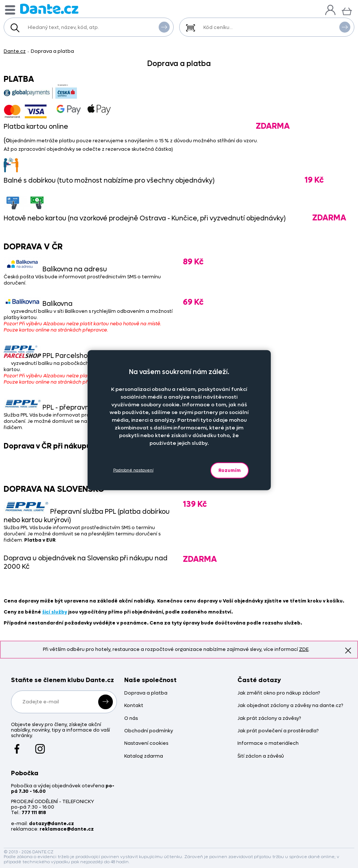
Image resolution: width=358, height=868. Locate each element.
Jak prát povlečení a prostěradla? (278, 731)
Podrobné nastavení (133, 470)
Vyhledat (164, 27)
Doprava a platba (146, 693)
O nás (131, 719)
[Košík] (347, 10)
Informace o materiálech (268, 744)
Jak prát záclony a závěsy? (269, 719)
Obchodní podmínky (149, 731)
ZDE (304, 649)
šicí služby (55, 612)
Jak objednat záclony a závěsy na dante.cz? (290, 706)
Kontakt (134, 706)
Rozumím (230, 470)
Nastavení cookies (146, 744)
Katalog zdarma (144, 756)
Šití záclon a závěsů (261, 756)
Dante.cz (15, 51)
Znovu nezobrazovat (348, 650)
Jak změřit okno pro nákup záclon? (279, 693)
